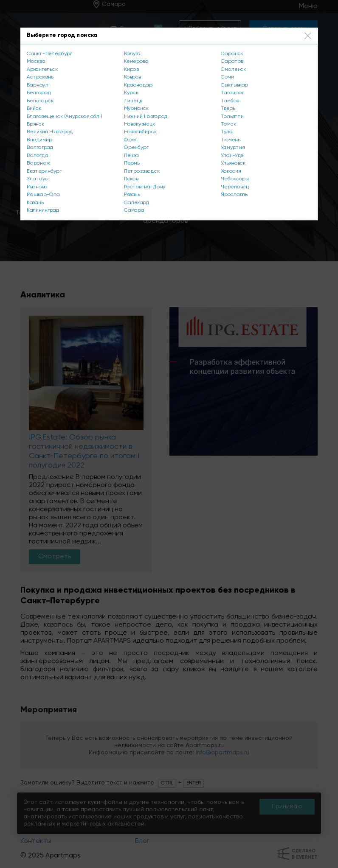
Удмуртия (232, 148)
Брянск (35, 124)
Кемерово (136, 62)
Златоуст (39, 179)
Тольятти (232, 116)
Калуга (132, 53)
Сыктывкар (234, 85)
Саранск (232, 53)
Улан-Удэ (232, 156)
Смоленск (233, 69)
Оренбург (136, 148)
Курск (131, 93)
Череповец (235, 187)
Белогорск (40, 101)
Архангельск (42, 69)
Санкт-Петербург (49, 53)
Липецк (133, 101)
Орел (131, 140)
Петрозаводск (142, 171)
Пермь (132, 163)
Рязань (132, 195)
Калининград (43, 210)
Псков (131, 179)
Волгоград (40, 148)
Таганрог (232, 93)
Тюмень (230, 140)
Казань (35, 203)
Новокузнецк (139, 124)
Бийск (34, 109)
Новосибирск (140, 132)
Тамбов (230, 101)
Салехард (137, 203)
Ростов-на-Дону (145, 187)
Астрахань (40, 77)
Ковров (132, 77)
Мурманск (137, 109)
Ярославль (234, 195)
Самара (134, 210)
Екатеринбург (44, 171)
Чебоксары (235, 179)
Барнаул (37, 85)
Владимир (39, 140)
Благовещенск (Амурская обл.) (64, 116)
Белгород (39, 93)
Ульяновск (233, 163)
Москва (36, 62)
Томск (228, 124)
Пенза (131, 156)
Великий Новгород (50, 132)
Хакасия (231, 171)
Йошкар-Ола (43, 195)
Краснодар (138, 85)
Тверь (228, 109)
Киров (131, 69)
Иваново (37, 187)
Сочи (227, 77)
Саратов (232, 62)
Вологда (37, 156)
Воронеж (38, 163)
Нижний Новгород (146, 116)
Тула (227, 132)
